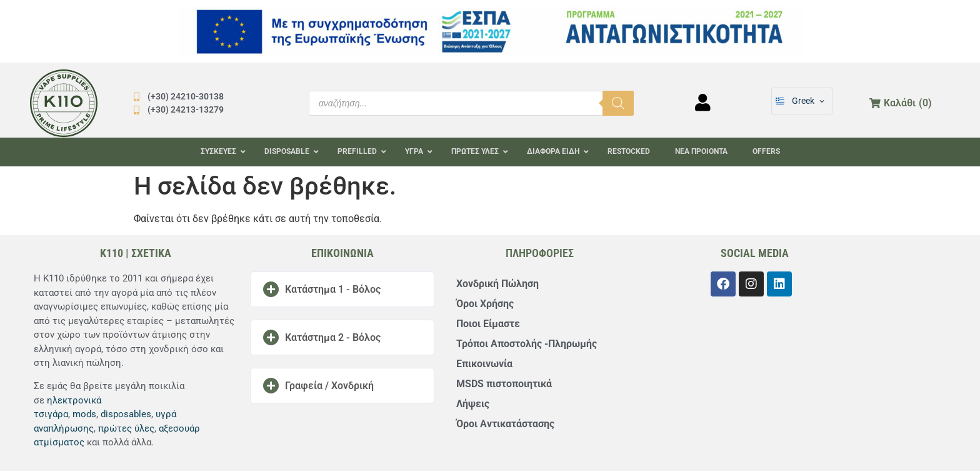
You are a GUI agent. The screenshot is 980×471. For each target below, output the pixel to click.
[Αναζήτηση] (618, 103)
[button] (342, 289)
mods (84, 414)
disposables (126, 414)
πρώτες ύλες (126, 428)
